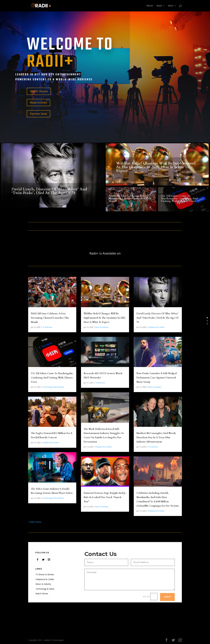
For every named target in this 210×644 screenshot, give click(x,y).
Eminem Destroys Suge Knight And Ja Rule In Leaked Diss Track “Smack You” (105, 497)
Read (159, 6)
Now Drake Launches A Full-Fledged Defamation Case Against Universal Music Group (157, 378)
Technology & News (45, 589)
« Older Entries (35, 522)
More (171, 6)
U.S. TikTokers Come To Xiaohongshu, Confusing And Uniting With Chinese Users (179, 200)
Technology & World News (53, 387)
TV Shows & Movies (45, 574)
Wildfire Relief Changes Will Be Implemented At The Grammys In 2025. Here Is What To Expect (156, 170)
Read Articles (38, 102)
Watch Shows (39, 91)
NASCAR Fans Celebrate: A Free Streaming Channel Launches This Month (130, 200)
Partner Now (38, 114)
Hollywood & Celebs (51, 443)
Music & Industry (102, 327)
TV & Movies (47, 327)
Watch (150, 6)
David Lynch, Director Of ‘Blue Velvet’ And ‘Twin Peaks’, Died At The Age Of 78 (49, 196)
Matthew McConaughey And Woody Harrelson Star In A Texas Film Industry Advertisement (156, 437)
